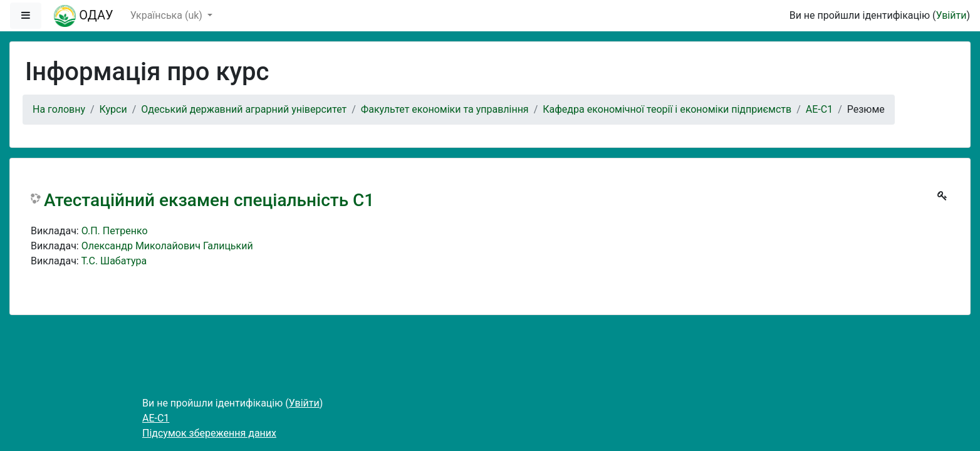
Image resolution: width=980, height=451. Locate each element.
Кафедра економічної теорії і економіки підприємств (667, 109)
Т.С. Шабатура (114, 261)
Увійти (951, 15)
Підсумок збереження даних (209, 433)
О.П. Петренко (115, 231)
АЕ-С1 (819, 109)
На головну (59, 109)
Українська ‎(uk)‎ (168, 15)
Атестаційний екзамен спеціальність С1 (209, 200)
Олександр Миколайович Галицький (167, 246)
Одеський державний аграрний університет (244, 109)
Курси (113, 109)
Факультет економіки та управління (445, 109)
